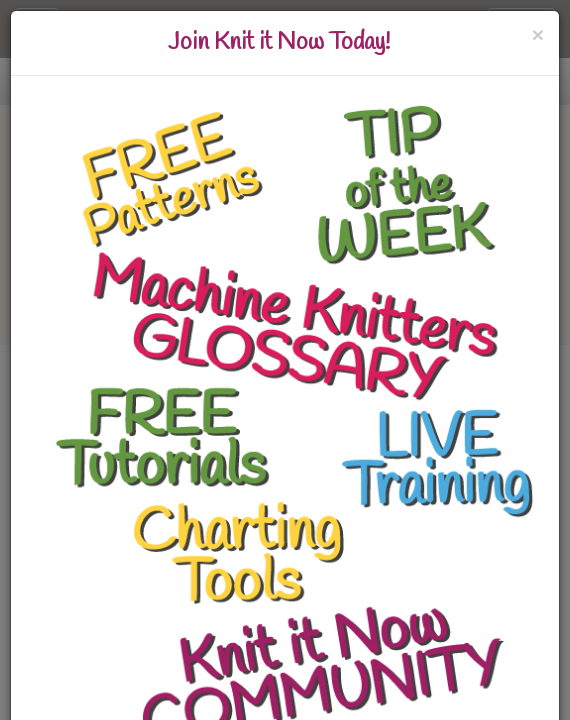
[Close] (538, 34)
